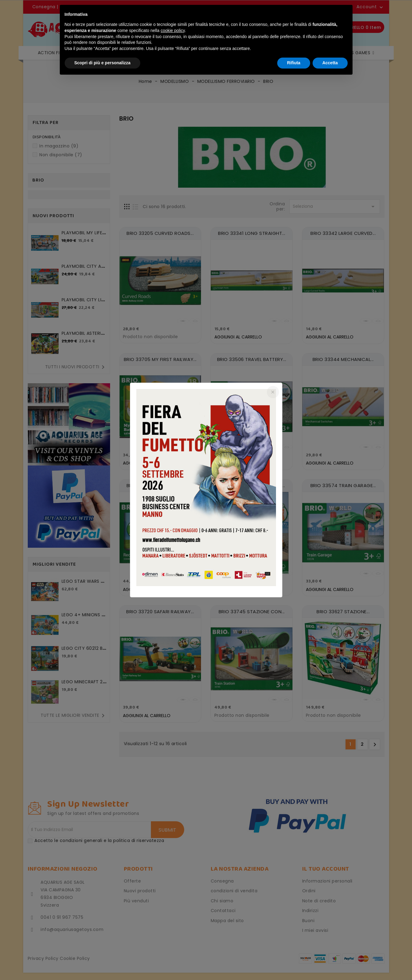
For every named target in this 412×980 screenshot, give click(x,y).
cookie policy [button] (173, 30)
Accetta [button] (330, 63)
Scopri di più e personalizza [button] (102, 63)
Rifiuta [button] (294, 63)
